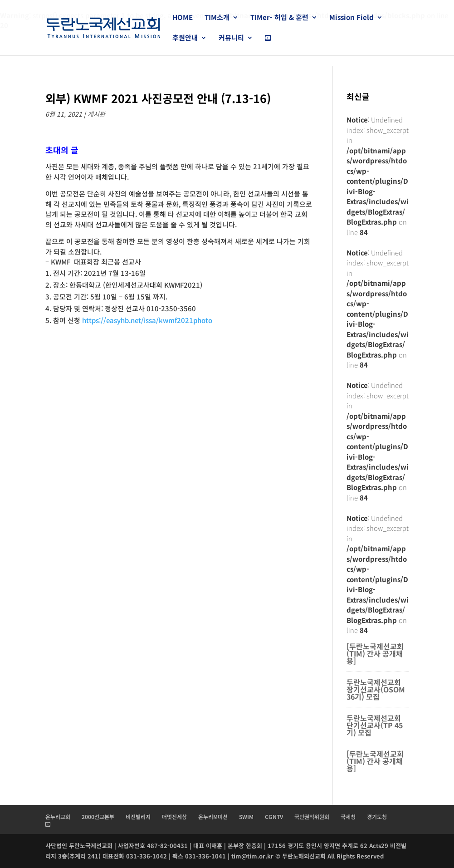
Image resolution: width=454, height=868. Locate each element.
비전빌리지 (138, 817)
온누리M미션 (213, 817)
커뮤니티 (231, 38)
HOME (183, 18)
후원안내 (185, 38)
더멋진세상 (174, 817)
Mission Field (351, 18)
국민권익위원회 (312, 817)
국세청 (348, 817)
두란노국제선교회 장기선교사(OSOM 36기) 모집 (376, 689)
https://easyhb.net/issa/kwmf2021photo (147, 320)
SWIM (246, 817)
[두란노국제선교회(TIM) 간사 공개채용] (375, 653)
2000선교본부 (98, 817)
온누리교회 (58, 817)
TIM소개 (217, 18)
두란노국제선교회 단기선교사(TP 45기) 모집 (375, 725)
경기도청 (377, 817)
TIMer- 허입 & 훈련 (279, 18)
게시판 (96, 114)
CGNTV (274, 817)
